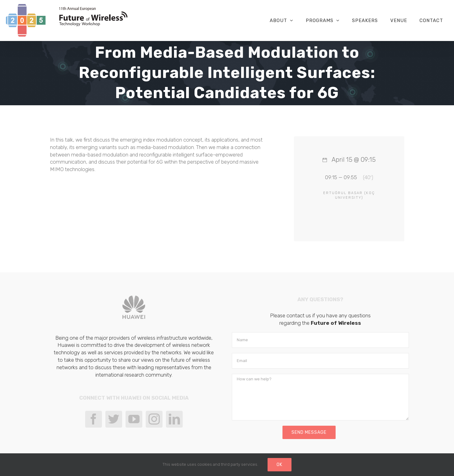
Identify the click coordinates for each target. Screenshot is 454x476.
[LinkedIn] (174, 419)
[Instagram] (154, 419)
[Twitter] (114, 419)
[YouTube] (134, 419)
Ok (280, 465)
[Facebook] (94, 419)
